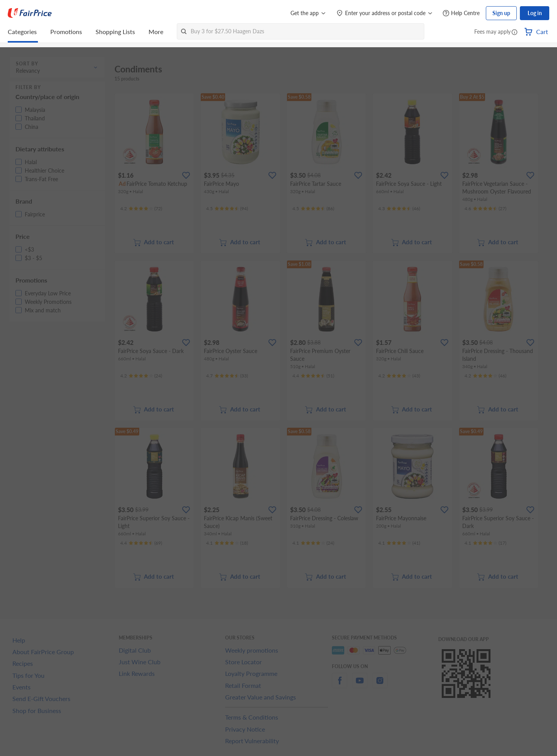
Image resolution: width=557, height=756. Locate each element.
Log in (535, 13)
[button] (514, 33)
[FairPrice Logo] (30, 13)
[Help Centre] (461, 13)
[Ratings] (141, 209)
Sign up (501, 13)
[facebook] (340, 685)
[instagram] (380, 685)
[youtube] (360, 685)
